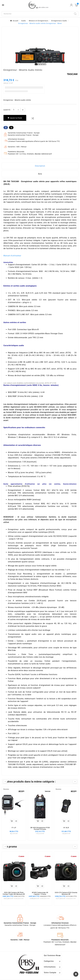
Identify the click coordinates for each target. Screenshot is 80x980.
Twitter (11, 128)
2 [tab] (38, 64)
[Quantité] (14, 110)
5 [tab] (44, 64)
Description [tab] (40, 166)
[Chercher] (37, 14)
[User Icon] (71, 5)
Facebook (6, 128)
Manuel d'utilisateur (12, 256)
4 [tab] (42, 64)
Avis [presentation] (40, 174)
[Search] (75, 14)
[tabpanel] (40, 55)
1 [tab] (36, 64)
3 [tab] (40, 64)
